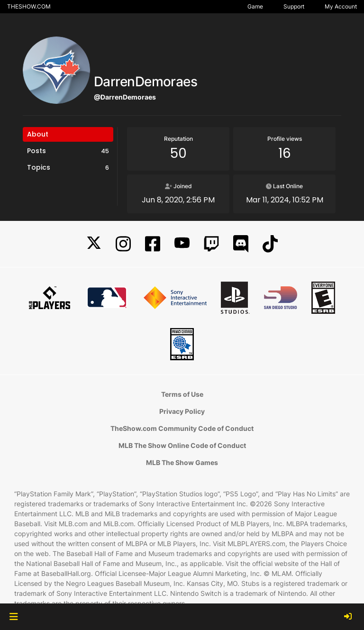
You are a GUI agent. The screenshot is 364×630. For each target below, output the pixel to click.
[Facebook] (153, 244)
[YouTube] (182, 244)
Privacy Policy (182, 411)
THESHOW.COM (29, 6)
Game (255, 6)
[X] (94, 244)
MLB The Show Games (182, 462)
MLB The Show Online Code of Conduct (182, 445)
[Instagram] (123, 244)
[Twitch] (211, 244)
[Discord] (241, 244)
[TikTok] (270, 244)
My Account (341, 6)
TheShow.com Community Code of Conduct (182, 428)
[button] (14, 617)
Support (294, 6)
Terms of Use (182, 394)
